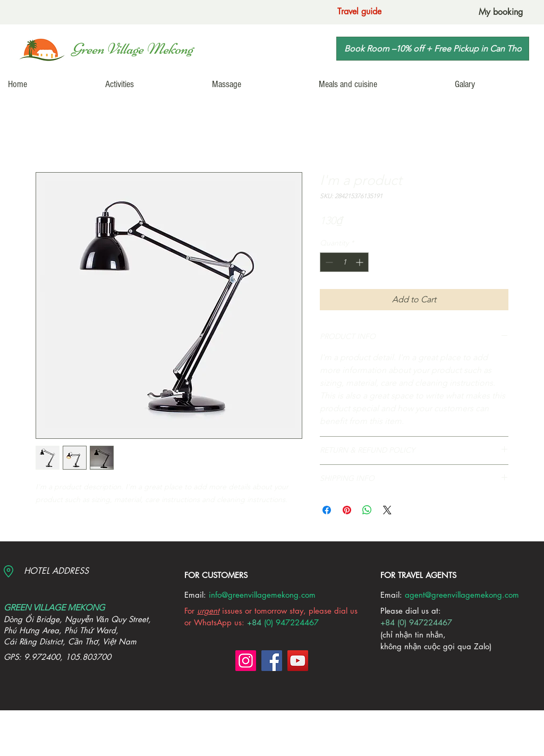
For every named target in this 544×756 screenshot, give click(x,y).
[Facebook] (272, 661)
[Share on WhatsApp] (367, 510)
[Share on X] (387, 510)
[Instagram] (246, 661)
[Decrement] (328, 262)
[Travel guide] (359, 11)
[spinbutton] (344, 262)
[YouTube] (298, 661)
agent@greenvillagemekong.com (462, 595)
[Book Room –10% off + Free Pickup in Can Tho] (433, 49)
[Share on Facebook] (327, 510)
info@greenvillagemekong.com (262, 595)
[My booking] (501, 12)
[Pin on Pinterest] (347, 510)
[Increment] (360, 262)
